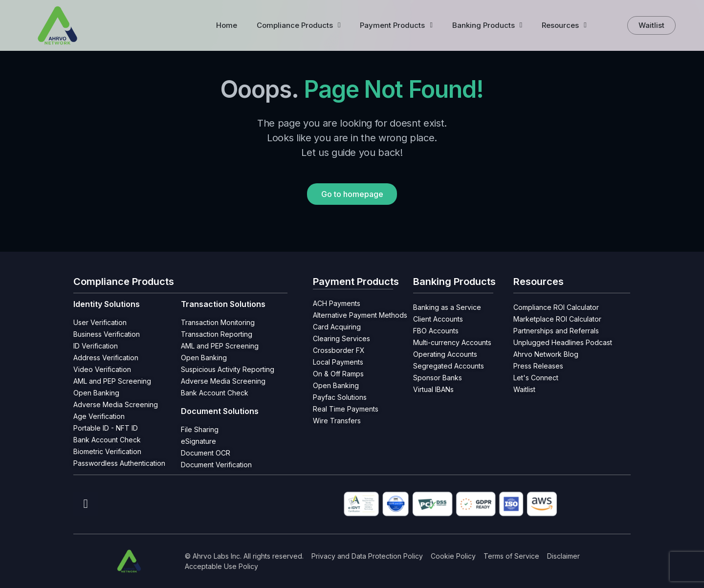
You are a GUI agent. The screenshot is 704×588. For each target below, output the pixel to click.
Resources (564, 25)
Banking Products (487, 25)
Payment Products (396, 25)
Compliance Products (298, 25)
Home (227, 25)
